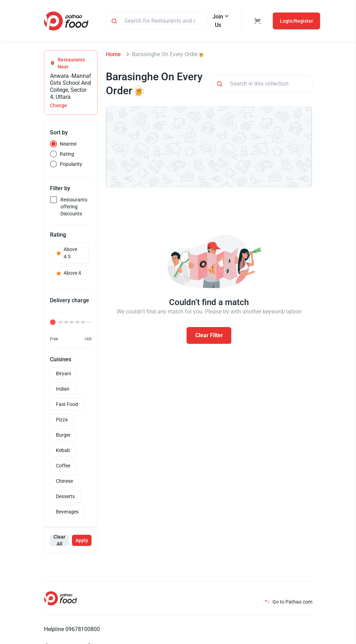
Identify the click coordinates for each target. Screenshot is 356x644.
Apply (82, 540)
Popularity (71, 164)
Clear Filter (209, 335)
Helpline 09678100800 (72, 629)
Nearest (68, 144)
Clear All (59, 540)
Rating (67, 154)
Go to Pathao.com (288, 602)
